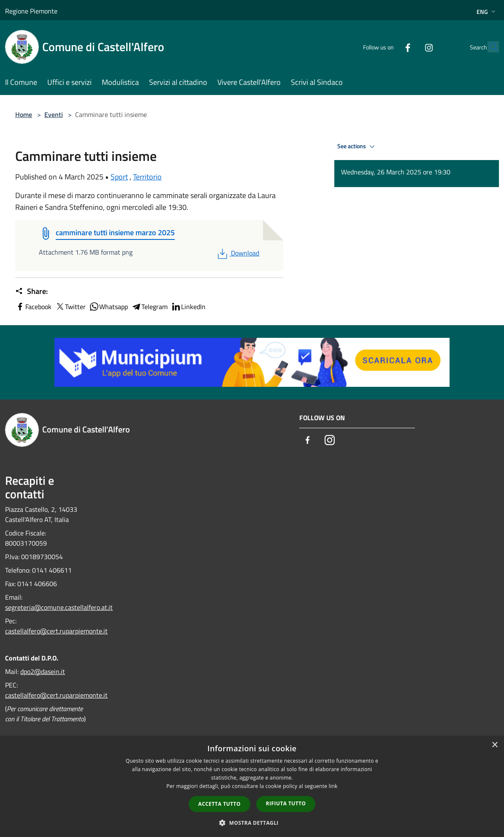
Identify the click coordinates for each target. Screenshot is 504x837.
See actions (357, 147)
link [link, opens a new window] (333, 786)
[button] (252, 823)
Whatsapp (108, 307)
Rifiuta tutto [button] (286, 803)
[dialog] (252, 787)
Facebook (33, 307)
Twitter (70, 307)
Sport (119, 177)
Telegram (149, 307)
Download (237, 253)
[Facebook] (389, 47)
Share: (31, 291)
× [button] (495, 745)
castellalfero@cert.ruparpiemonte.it (56, 631)
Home (24, 114)
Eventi (54, 114)
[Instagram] (410, 47)
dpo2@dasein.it (43, 671)
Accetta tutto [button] (219, 804)
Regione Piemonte (31, 11)
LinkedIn (188, 307)
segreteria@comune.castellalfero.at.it (59, 607)
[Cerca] (489, 47)
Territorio (147, 177)
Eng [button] (487, 12)
